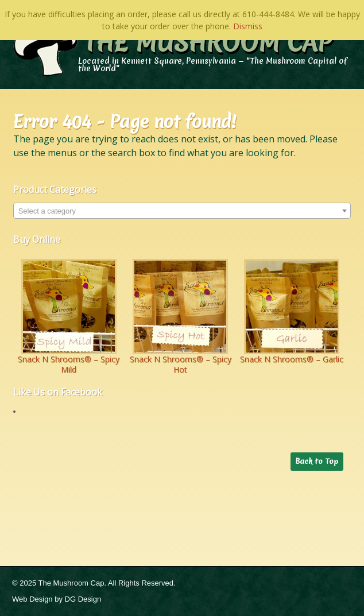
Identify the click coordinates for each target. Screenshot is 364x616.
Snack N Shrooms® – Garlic (292, 359)
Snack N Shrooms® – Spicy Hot (181, 364)
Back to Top (317, 461)
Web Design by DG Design (57, 599)
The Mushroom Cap (208, 42)
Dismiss (248, 26)
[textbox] (182, 211)
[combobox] (182, 211)
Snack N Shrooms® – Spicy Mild (69, 364)
